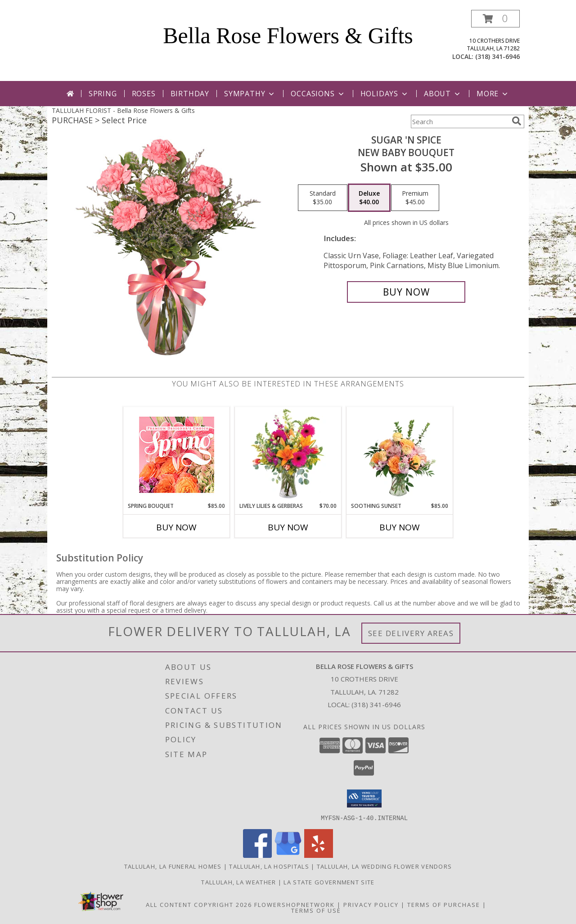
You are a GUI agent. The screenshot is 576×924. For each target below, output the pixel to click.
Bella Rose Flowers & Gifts (288, 36)
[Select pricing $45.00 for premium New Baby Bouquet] (415, 198)
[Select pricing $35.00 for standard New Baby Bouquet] (323, 198)
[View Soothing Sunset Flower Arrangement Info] (400, 454)
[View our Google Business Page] (288, 855)
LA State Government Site (329, 882)
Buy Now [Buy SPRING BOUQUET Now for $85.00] (176, 527)
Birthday (190, 94)
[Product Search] (459, 121)
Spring (103, 94)
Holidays (385, 94)
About (443, 94)
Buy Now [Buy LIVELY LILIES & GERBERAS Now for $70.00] (288, 527)
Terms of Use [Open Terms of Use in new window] (316, 910)
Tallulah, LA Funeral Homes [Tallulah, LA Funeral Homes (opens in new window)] (173, 866)
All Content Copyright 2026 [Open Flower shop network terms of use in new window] (199, 904)
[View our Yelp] (319, 855)
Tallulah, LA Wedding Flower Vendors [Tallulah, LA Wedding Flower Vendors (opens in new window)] (385, 866)
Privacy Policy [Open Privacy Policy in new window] (371, 904)
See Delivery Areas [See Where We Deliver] (411, 633)
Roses (144, 94)
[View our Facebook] (257, 855)
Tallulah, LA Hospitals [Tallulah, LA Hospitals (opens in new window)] (269, 866)
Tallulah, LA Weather (238, 882)
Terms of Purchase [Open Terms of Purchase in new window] (444, 904)
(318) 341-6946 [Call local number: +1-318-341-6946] (497, 56)
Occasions (318, 94)
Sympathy (250, 94)
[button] (495, 19)
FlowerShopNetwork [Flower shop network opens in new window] (295, 904)
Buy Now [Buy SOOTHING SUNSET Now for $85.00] (400, 527)
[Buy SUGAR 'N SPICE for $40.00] (406, 292)
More (493, 94)
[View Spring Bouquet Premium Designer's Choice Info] (177, 455)
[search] (517, 121)
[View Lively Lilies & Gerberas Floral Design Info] (288, 454)
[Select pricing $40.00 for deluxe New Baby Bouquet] (369, 198)
